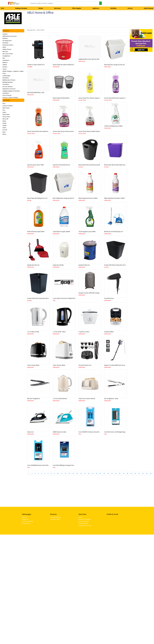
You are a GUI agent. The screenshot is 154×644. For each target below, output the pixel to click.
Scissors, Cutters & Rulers (10, 97)
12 (65, 473)
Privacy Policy (26, 523)
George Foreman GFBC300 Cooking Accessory (92, 293)
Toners (5, 69)
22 (104, 473)
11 (62, 473)
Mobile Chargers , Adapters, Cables (13, 71)
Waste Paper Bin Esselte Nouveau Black (90, 165)
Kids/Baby (113, 8)
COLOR (5, 130)
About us (25, 517)
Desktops (5, 43)
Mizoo (4, 134)
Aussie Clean (6, 117)
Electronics (58, 8)
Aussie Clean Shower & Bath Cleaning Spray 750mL (93, 131)
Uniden (5, 125)
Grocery (130, 8)
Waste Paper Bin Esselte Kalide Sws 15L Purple (118, 165)
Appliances (96, 8)
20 (96, 473)
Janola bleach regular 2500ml (61, 232)
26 (120, 473)
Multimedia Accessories (10, 36)
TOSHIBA (30, 67)
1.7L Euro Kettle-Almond (60, 399)
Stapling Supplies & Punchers (11, 91)
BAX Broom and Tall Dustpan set (114, 232)
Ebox (4, 103)
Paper (4, 47)
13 (69, 473)
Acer (4, 110)
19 (93, 473)
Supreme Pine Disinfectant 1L (61, 165)
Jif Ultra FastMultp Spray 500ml (113, 126)
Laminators (6, 60)
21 (100, 473)
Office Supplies (77, 8)
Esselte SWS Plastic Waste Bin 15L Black (116, 265)
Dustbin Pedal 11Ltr (84, 265)
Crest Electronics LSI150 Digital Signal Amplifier (118, 432)
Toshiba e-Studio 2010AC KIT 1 (36, 65)
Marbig (29, 200)
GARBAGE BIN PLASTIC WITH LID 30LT (89, 59)
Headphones (6, 56)
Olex (54, 300)
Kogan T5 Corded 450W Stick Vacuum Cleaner (118, 365)
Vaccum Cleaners (8, 87)
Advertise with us (55, 519)
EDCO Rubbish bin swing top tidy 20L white (65, 198)
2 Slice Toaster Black (33, 365)
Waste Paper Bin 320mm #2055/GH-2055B (65, 65)
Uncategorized (7, 41)
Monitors (5, 38)
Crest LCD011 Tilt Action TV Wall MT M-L (64, 298)
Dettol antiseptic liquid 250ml (36, 232)
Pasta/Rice (6, 84)
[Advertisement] (56, 492)
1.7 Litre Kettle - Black (59, 332)
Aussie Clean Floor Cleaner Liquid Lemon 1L (91, 98)
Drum (4, 73)
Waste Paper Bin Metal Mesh (61, 98)
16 (81, 473)
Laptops (5, 34)
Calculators (6, 93)
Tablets (5, 65)
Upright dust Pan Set (33, 265)
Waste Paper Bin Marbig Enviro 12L (37, 198)
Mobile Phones (7, 49)
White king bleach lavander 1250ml (114, 198)
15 (77, 473)
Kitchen (41, 8)
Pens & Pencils (7, 95)
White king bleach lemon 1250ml (88, 198)
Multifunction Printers (9, 80)
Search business (83, 523)
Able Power (6, 108)
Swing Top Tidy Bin (58, 265)
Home (80, 517)
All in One (5, 51)
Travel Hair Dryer (109, 298)
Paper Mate (6, 114)
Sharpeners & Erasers (9, 89)
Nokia (4, 121)
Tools (2, 8)
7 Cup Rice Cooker (84, 332)
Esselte (81, 167)
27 (124, 473)
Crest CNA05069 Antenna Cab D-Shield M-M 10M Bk (42, 465)
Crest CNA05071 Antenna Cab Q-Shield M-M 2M (92, 432)
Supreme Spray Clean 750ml (35, 165)
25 (116, 473)
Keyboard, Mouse (8, 45)
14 (73, 473)
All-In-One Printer (8, 54)
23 (108, 473)
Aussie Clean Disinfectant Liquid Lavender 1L (117, 98)
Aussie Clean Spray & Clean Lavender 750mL (66, 131)
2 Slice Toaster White (59, 365)
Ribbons (5, 62)
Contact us (25, 519)
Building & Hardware (21, 8)
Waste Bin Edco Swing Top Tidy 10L (114, 65)
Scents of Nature (8, 106)
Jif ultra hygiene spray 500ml (87, 232)
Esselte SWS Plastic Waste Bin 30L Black (39, 298)
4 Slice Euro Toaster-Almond (87, 399)
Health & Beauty (148, 8)
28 (127, 473)
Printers (5, 67)
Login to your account (85, 525)
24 (112, 473)
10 (58, 473)
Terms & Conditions (28, 521)
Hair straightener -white (111, 399)
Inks (4, 58)
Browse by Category (85, 519)
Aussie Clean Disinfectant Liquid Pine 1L (39, 131)
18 (89, 473)
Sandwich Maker (109, 332)
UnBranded (56, 67)
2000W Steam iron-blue (60, 432)
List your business (56, 517)
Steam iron (30, 432)
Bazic (4, 132)
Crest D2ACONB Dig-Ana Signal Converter (65, 465)
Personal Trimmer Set (85, 365)
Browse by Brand (84, 521)
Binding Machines (8, 82)
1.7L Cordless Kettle (33, 332)
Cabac (4, 128)
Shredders (6, 78)
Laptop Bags (6, 76)
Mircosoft (5, 119)
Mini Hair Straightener (34, 399)
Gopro (4, 112)
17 (85, 473)
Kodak (4, 123)
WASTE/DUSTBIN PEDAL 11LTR (36, 93)
